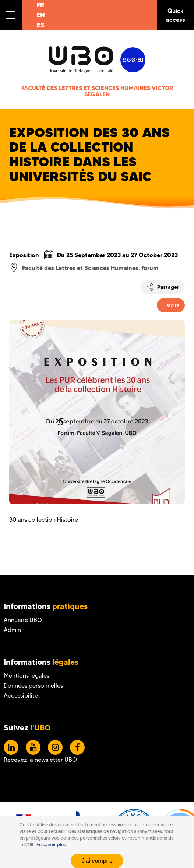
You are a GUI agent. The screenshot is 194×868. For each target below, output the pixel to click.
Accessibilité (21, 696)
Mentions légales (27, 676)
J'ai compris (97, 861)
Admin (12, 630)
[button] (11, 15)
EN (41, 15)
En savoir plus (51, 845)
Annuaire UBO (23, 620)
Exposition (24, 255)
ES (41, 25)
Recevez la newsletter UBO (40, 760)
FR (40, 5)
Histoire (171, 305)
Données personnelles (33, 686)
